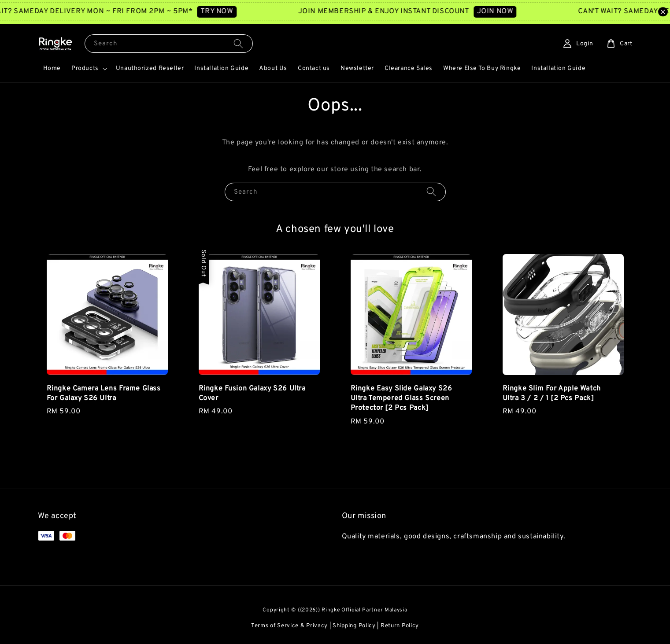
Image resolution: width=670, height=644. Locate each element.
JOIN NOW (505, 11)
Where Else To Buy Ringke (482, 68)
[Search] (238, 43)
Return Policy (400, 626)
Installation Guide (221, 68)
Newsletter (357, 68)
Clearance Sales (409, 68)
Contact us (314, 68)
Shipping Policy (354, 626)
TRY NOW (227, 11)
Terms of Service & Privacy (289, 626)
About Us (273, 68)
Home (52, 68)
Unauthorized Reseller (150, 68)
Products (85, 68)
